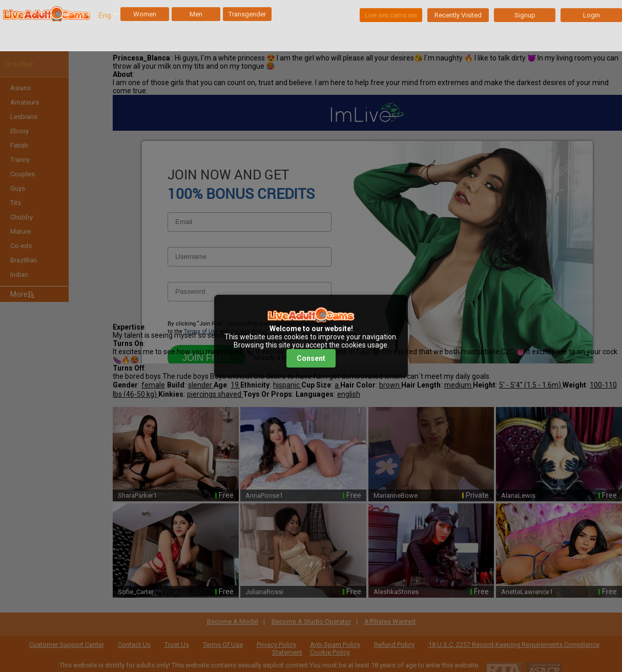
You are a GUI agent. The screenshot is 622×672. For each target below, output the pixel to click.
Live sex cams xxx (391, 15)
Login (592, 15)
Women (145, 14)
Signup (525, 15)
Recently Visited (458, 15)
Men (196, 14)
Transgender (247, 14)
